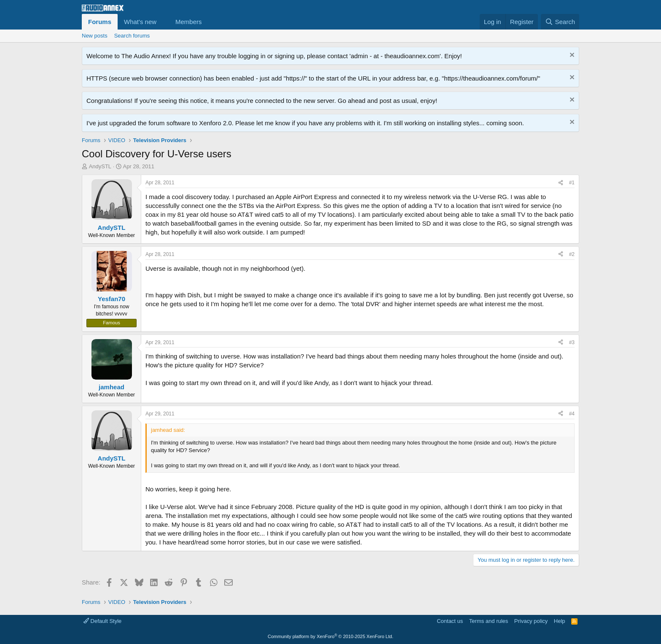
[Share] (561, 183)
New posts (95, 36)
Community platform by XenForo (330, 636)
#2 (572, 254)
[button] (163, 22)
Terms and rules (489, 621)
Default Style (102, 621)
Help (560, 621)
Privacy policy (531, 621)
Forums (100, 22)
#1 (572, 183)
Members (189, 22)
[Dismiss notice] (571, 56)
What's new (140, 22)
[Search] (560, 22)
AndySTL (100, 166)
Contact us (450, 621)
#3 (572, 342)
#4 (572, 414)
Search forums (132, 36)
